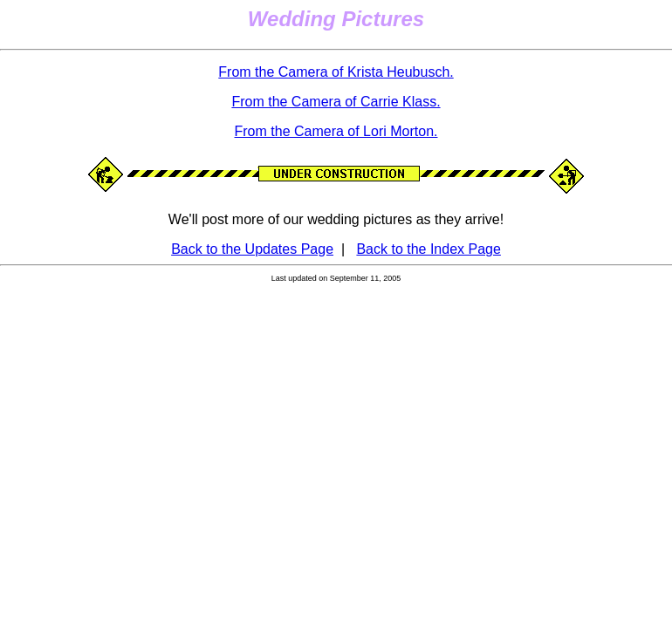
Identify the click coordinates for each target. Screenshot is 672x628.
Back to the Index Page (428, 249)
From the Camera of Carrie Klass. (336, 102)
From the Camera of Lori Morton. (336, 131)
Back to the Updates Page (252, 249)
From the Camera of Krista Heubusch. (336, 72)
